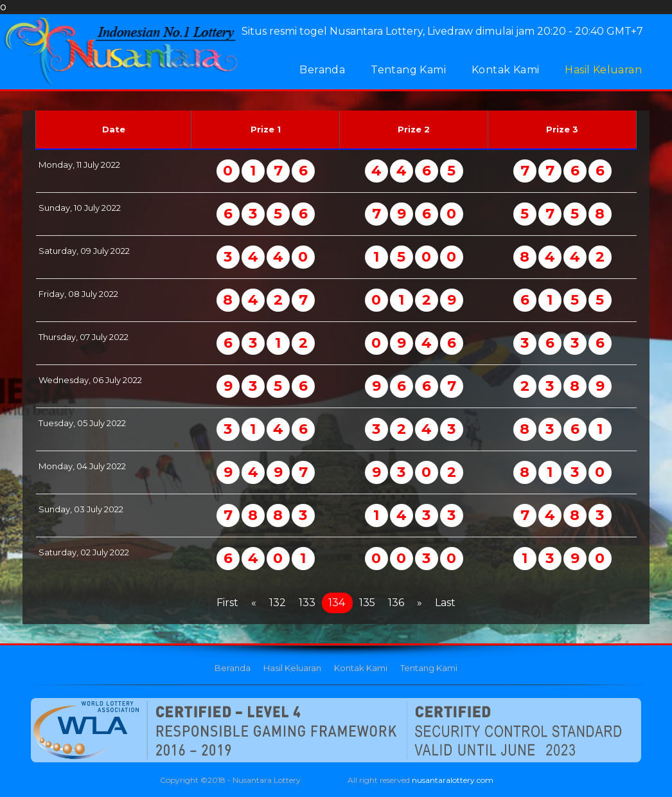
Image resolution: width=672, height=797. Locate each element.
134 (337, 603)
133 (307, 603)
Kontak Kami (505, 70)
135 (367, 603)
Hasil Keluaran (603, 70)
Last (445, 603)
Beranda (322, 70)
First (227, 603)
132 (278, 603)
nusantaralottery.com (453, 780)
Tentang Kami (408, 70)
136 (396, 603)
